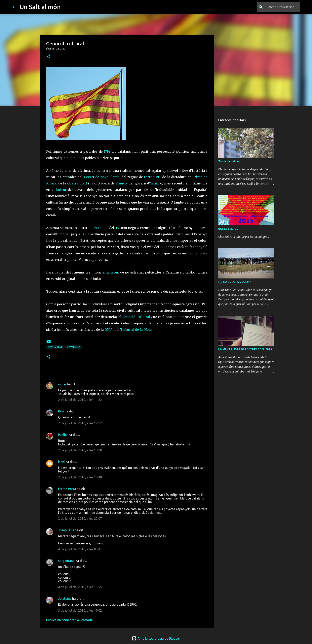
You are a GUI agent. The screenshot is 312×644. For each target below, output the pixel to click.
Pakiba (63, 435)
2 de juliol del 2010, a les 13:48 (80, 477)
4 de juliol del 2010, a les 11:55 (80, 587)
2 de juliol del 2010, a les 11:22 (80, 400)
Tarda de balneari (230, 161)
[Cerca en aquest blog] (279, 7)
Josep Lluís (66, 530)
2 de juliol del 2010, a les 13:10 (80, 450)
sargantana (66, 561)
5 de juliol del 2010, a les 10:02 (80, 610)
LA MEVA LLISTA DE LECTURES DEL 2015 (245, 349)
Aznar (154, 183)
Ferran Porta (67, 489)
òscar (62, 384)
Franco (121, 183)
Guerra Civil (77, 183)
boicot (61, 190)
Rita (61, 411)
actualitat (55, 347)
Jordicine (65, 598)
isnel (61, 462)
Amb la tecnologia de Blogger (156, 638)
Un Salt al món (40, 7)
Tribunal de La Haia (136, 330)
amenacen (111, 272)
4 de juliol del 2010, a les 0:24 (79, 549)
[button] (49, 57)
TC (118, 228)
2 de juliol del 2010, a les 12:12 (80, 423)
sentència (100, 228)
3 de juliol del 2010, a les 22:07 (80, 519)
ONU (108, 330)
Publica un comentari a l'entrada (69, 620)
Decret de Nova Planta (102, 177)
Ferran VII (152, 177)
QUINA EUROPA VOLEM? (234, 282)
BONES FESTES (228, 229)
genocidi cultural (136, 317)
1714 (107, 151)
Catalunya (74, 347)
